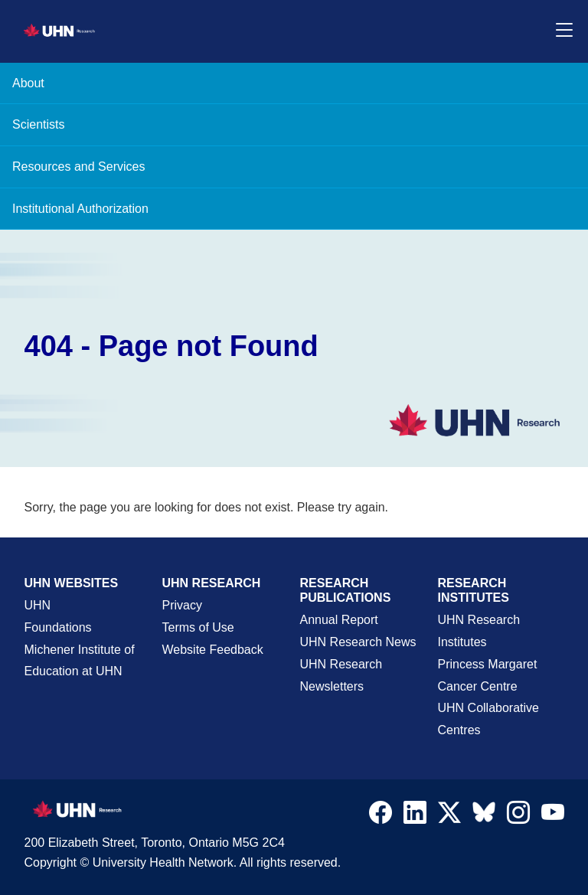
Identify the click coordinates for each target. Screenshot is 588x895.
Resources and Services (78, 167)
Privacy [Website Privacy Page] (182, 605)
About (28, 83)
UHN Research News (358, 642)
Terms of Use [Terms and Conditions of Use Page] (198, 627)
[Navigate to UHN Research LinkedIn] (415, 816)
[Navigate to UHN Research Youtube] (553, 816)
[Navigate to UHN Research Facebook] (381, 816)
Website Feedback (213, 650)
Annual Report (339, 620)
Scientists (38, 124)
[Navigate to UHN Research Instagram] (518, 816)
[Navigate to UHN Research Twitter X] (449, 816)
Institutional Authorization (80, 209)
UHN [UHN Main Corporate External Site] (38, 605)
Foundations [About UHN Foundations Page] (58, 627)
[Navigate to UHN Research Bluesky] (484, 813)
